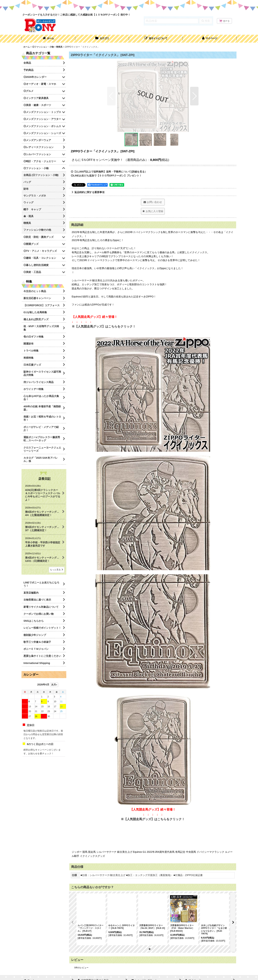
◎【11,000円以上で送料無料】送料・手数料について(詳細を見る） (109, 172)
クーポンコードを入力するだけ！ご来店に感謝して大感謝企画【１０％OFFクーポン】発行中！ (76, 15)
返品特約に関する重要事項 (88, 192)
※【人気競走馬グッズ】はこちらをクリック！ (104, 327)
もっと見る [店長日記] (57, 570)
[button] (156, 39)
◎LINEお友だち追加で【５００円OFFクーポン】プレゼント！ (106, 176)
